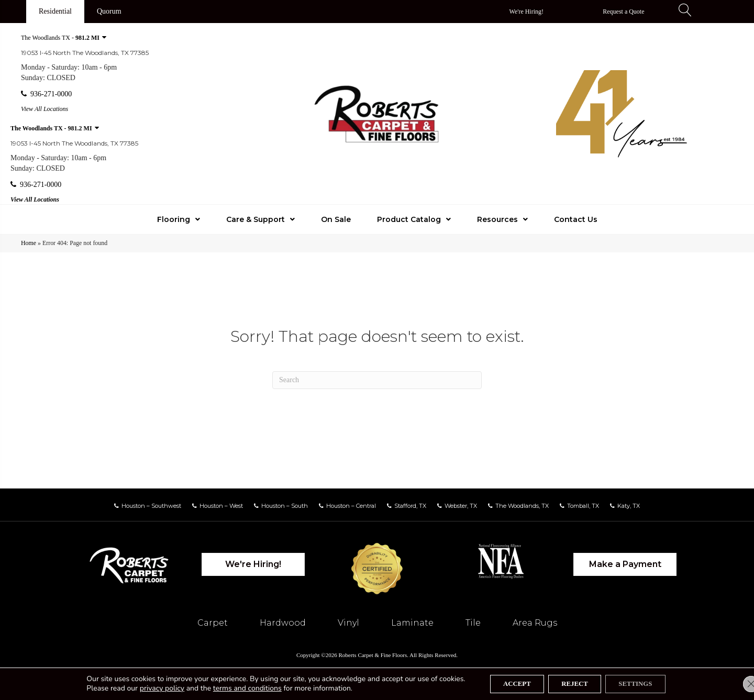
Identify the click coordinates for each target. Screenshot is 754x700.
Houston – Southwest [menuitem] (151, 506)
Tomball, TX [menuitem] (583, 506)
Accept (508, 683)
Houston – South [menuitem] (285, 506)
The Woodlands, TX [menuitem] (522, 506)
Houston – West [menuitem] (221, 506)
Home (29, 243)
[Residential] (55, 12)
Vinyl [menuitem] (348, 623)
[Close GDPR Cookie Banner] (737, 683)
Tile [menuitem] (473, 623)
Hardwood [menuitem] (283, 623)
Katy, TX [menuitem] (629, 506)
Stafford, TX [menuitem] (410, 506)
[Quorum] (109, 12)
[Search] (377, 380)
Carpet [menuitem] (213, 623)
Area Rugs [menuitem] (535, 623)
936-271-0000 (46, 94)
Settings (644, 683)
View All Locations (45, 109)
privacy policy (149, 688)
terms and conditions (234, 688)
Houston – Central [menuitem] (351, 506)
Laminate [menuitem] (412, 623)
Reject (574, 683)
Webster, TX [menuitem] (461, 506)
